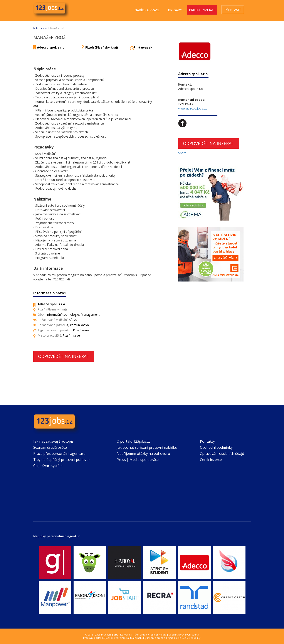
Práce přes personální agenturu (59, 453)
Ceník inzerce (211, 460)
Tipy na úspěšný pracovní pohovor (62, 460)
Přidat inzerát (202, 10)
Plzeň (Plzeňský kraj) (102, 47)
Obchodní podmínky (216, 447)
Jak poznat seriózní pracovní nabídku (147, 447)
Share (182, 153)
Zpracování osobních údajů (222, 453)
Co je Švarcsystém (48, 466)
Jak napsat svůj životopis (53, 441)
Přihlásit (233, 10)
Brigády (175, 10)
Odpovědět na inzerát (64, 356)
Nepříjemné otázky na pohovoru (143, 453)
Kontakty (207, 441)
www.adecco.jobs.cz (192, 108)
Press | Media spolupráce (138, 460)
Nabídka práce (147, 10)
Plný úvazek (143, 47)
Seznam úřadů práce (50, 447)
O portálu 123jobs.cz (133, 441)
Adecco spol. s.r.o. (51, 47)
